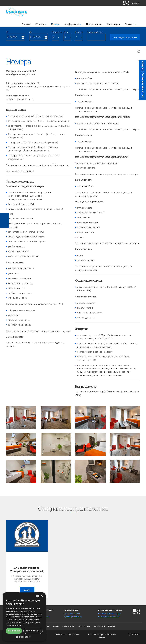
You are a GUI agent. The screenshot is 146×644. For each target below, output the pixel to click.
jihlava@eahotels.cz (74, 617)
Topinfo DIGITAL (134, 635)
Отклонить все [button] (33, 631)
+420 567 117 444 (73, 614)
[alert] (24, 617)
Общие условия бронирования (67, 635)
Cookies (102, 637)
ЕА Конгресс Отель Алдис (109, 617)
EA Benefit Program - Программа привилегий (27, 569)
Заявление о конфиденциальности (101, 635)
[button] (24, 637)
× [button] (42, 596)
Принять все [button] (14, 631)
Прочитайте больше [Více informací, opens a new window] (15, 625)
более (27, 590)
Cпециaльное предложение (142, 80)
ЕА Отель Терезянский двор (110, 614)
